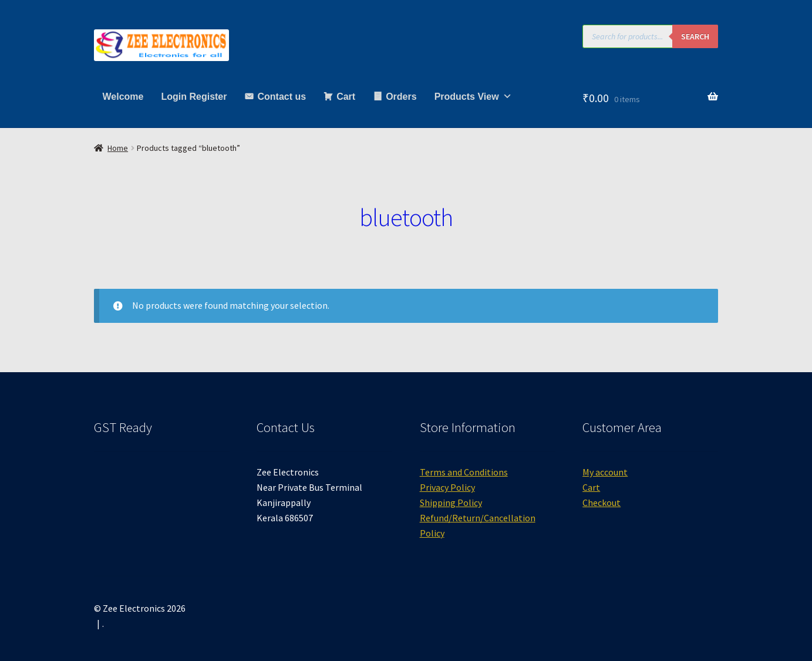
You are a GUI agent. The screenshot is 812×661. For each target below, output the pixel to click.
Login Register (194, 97)
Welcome (123, 97)
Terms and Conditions (464, 472)
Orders (401, 97)
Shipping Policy (451, 503)
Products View (473, 97)
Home (118, 148)
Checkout (602, 503)
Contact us (282, 97)
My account (605, 472)
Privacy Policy (447, 487)
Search (695, 36)
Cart (346, 97)
